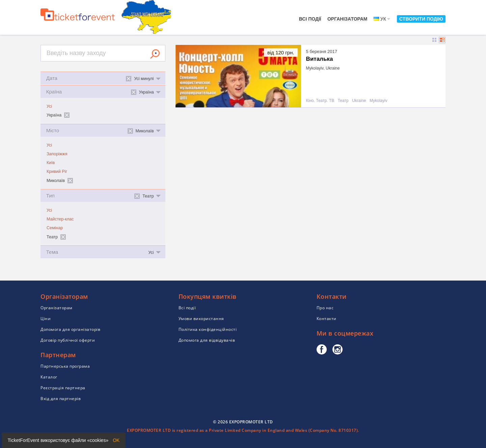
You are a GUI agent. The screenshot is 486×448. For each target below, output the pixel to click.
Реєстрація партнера (63, 388)
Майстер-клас (60, 219)
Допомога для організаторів (70, 329)
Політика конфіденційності (208, 329)
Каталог (49, 377)
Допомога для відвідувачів (207, 340)
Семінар (55, 228)
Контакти (327, 319)
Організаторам (347, 19)
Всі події (310, 19)
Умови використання (201, 319)
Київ (51, 163)
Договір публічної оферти (68, 340)
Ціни (46, 319)
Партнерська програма (65, 366)
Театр (343, 101)
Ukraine (359, 101)
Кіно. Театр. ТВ (320, 101)
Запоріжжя (57, 154)
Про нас (325, 308)
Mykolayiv (379, 101)
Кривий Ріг (57, 172)
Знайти (155, 54)
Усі (49, 106)
